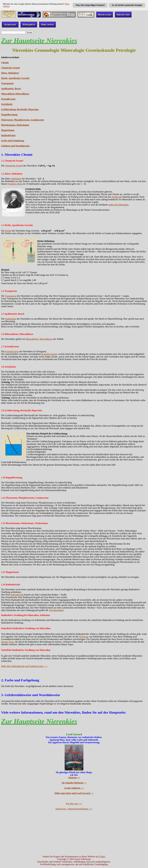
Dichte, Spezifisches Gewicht (15, 78)
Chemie (5, 63)
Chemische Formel (10, 68)
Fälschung (84, 637)
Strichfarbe (7, 104)
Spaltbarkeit (11, 319)
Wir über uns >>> (74, 804)
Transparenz (7, 83)
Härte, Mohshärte (10, 73)
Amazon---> (74, 778)
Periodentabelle (56, 610)
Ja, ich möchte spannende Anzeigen (127, 5)
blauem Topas (8, 642)
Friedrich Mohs (15, 184)
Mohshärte (16, 179)
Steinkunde (117, 197)
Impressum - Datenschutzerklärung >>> (74, 809)
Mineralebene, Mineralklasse (39, 339)
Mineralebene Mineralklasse (15, 94)
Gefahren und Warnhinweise (15, 146)
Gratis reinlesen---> (74, 788)
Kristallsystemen (49, 354)
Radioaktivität (8, 135)
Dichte (8, 231)
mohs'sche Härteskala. (119, 205)
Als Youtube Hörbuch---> (74, 783)
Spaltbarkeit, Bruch (11, 89)
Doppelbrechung (9, 115)
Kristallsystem (8, 99)
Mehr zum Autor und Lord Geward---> (74, 793)
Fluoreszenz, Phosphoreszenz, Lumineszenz (23, 120)
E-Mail (102, 857)
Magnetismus (8, 130)
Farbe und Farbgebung (13, 141)
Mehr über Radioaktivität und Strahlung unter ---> (24, 666)
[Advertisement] (74, 833)
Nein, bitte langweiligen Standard (90, 5)
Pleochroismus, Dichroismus (15, 125)
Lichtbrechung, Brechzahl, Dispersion (20, 109)
